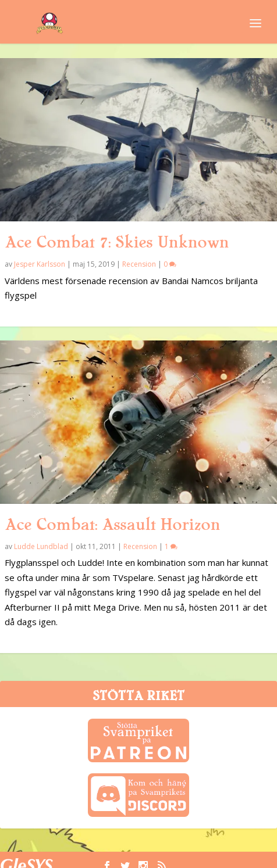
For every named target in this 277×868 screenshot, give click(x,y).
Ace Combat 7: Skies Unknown (117, 242)
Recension (139, 264)
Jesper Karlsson (40, 264)
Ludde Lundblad (41, 546)
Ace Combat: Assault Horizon (112, 525)
